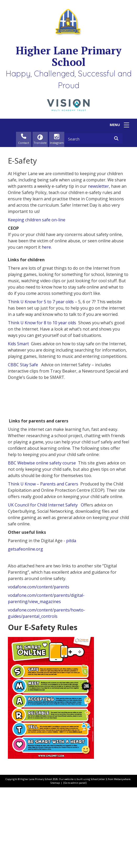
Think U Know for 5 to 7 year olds (41, 302)
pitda (71, 621)
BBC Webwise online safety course (42, 543)
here (46, 247)
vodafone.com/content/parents (39, 667)
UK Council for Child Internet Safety (44, 585)
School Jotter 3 (99, 859)
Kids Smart (18, 344)
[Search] (118, 138)
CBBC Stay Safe (23, 365)
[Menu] (127, 125)
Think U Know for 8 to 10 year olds (42, 323)
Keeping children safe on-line (37, 220)
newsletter (98, 186)
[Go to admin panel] (75, 863)
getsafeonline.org (25, 629)
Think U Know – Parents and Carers (43, 564)
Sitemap (55, 863)
